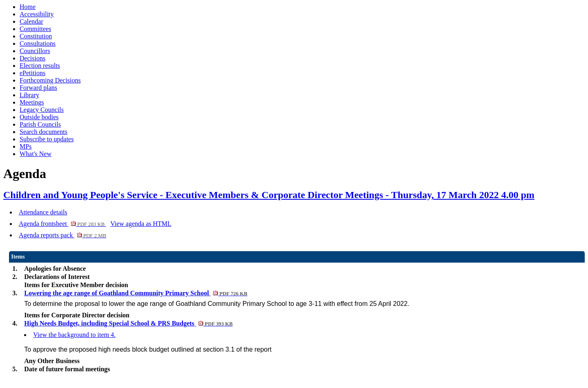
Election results (40, 66)
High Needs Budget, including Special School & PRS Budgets (128, 323)
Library (29, 95)
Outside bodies (39, 117)
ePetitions (32, 73)
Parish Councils (40, 124)
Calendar (31, 21)
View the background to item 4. (74, 335)
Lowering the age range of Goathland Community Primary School (136, 293)
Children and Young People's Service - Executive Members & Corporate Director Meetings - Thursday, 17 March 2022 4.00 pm (269, 195)
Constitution (36, 36)
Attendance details (43, 212)
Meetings (32, 102)
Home (28, 7)
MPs (26, 146)
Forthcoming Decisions (50, 80)
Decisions (32, 58)
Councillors (35, 51)
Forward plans (38, 88)
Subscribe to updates (47, 139)
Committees (35, 29)
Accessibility (37, 14)
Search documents (43, 132)
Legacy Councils (42, 110)
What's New (36, 154)
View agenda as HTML (141, 224)
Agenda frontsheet (62, 224)
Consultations (38, 43)
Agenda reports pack (62, 235)
